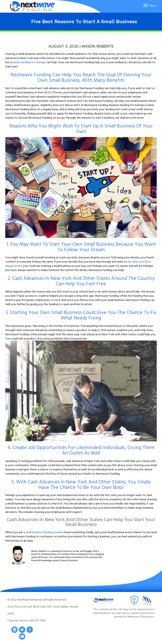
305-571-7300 (38, 620)
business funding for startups (28, 62)
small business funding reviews (44, 532)
